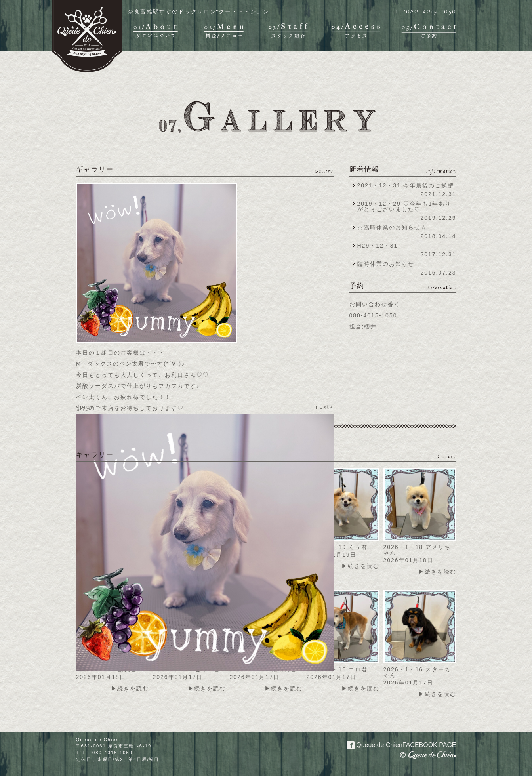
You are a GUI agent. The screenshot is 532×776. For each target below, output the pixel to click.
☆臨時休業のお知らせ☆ (392, 227)
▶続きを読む (360, 566)
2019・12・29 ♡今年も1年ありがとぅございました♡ (404, 206)
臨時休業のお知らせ (386, 264)
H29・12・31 (380, 246)
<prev (85, 407)
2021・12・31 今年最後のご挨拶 (406, 185)
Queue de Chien (397, 744)
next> (325, 407)
